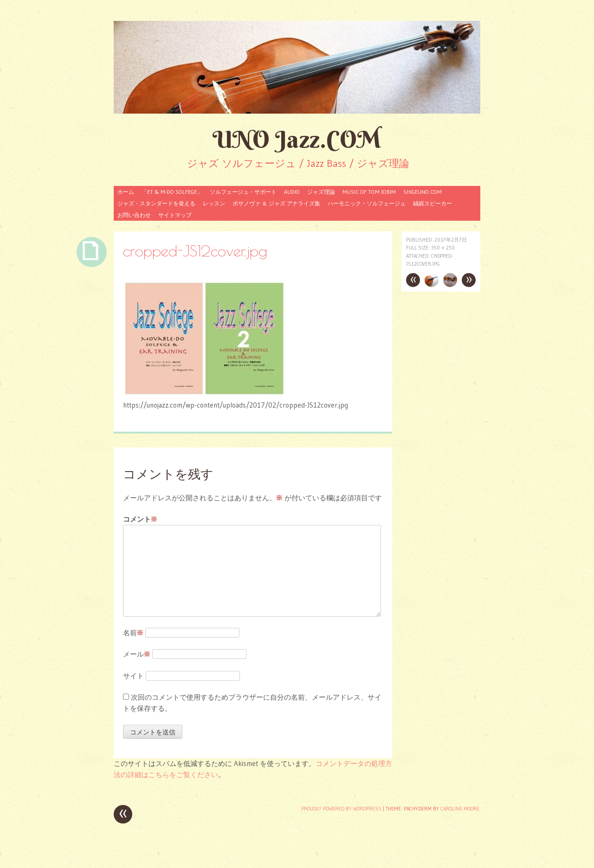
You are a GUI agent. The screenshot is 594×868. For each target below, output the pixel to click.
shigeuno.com (423, 192)
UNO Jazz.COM (297, 139)
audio (292, 192)
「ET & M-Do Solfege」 (172, 192)
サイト (133, 676)
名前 (133, 633)
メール (137, 654)
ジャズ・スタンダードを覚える (156, 203)
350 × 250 (443, 248)
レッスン (214, 203)
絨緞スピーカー (433, 203)
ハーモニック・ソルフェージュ (367, 203)
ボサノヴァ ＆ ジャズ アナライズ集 (276, 203)
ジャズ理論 (321, 192)
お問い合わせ (134, 215)
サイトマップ (175, 215)
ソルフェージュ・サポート (243, 192)
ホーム (126, 192)
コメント (140, 519)
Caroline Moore (460, 809)
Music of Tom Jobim (369, 192)
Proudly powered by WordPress (341, 809)
